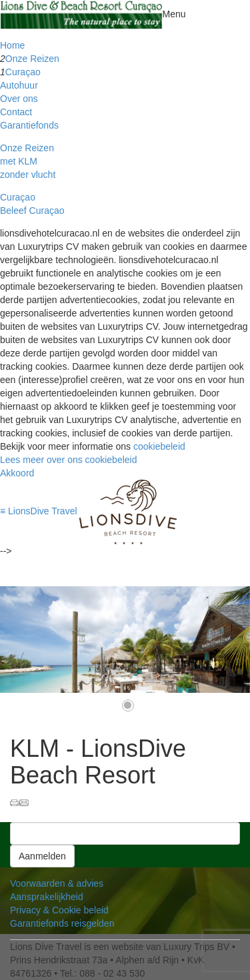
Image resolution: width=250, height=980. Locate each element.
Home (12, 45)
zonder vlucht (28, 175)
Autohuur (19, 85)
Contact (16, 112)
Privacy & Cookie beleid (59, 910)
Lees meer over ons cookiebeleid (68, 460)
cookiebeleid (159, 446)
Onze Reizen (32, 59)
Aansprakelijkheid (47, 897)
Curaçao (23, 72)
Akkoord (17, 473)
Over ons (19, 99)
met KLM (19, 161)
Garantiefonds (29, 125)
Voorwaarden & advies (57, 883)
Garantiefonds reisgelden (62, 923)
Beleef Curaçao (32, 211)
